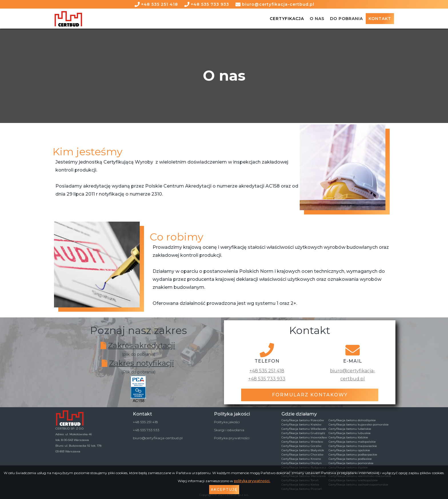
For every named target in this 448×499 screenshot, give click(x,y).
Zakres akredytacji (142, 345)
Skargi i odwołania (229, 430)
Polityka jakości (227, 422)
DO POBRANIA (346, 19)
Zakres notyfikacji (142, 363)
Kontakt (380, 19)
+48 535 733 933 (210, 4)
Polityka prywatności (232, 438)
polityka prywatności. (252, 481)
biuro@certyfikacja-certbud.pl (278, 4)
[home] (68, 19)
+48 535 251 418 (160, 4)
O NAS (317, 19)
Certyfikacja (287, 19)
